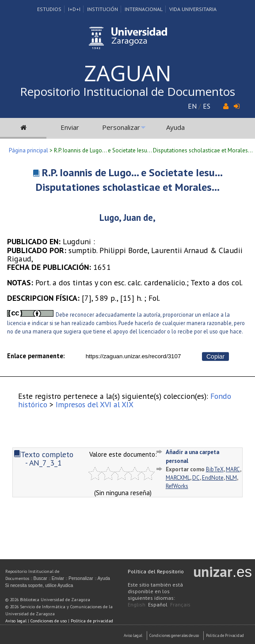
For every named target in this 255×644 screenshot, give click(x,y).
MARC (233, 469)
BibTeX (215, 469)
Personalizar (121, 127)
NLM (231, 478)
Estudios (49, 9)
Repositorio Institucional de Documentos (127, 91)
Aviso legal (16, 621)
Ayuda (175, 127)
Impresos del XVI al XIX (95, 404)
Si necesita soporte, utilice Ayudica (39, 585)
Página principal (29, 150)
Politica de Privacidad (225, 635)
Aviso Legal (133, 635)
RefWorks (177, 486)
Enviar (70, 127)
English (137, 604)
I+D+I (74, 9)
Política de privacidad (92, 621)
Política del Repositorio (156, 571)
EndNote (213, 478)
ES (207, 106)
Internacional (144, 9)
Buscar (40, 578)
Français (180, 604)
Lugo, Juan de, (127, 218)
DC (196, 478)
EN (192, 106)
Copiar (215, 356)
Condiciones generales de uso (174, 635)
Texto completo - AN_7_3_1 (44, 458)
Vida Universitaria (193, 9)
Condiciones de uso (49, 621)
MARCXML (178, 478)
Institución (103, 9)
